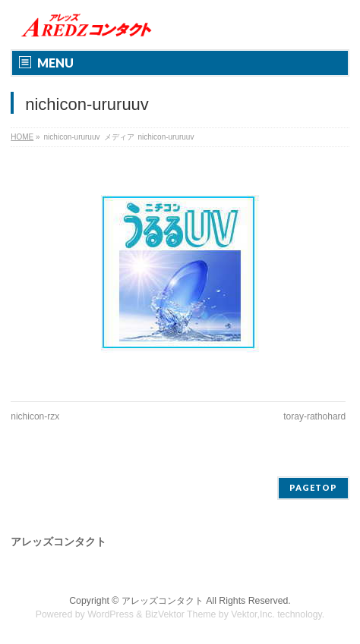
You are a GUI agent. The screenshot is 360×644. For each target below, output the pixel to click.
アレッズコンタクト (163, 601)
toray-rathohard (314, 416)
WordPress (111, 614)
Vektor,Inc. (253, 614)
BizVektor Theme (181, 614)
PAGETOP (313, 487)
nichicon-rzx (35, 416)
